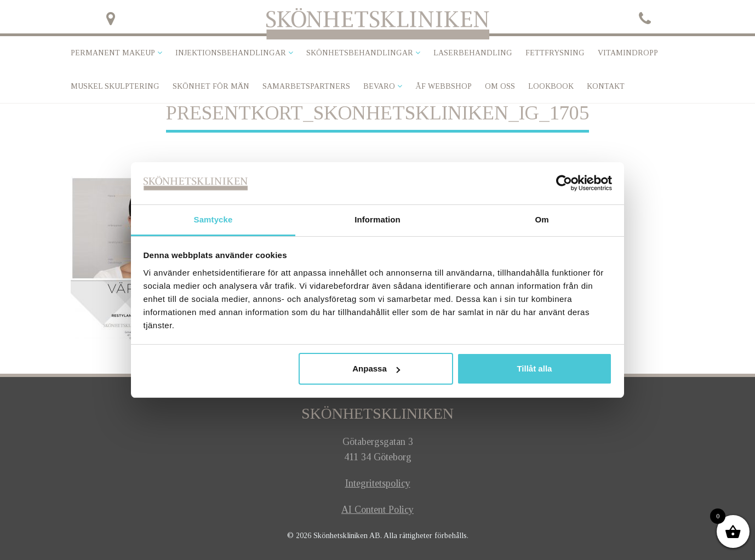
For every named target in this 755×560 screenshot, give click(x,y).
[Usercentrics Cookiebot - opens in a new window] (564, 183)
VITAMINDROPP (628, 53)
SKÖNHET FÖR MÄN (211, 86)
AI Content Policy (377, 510)
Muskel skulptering (115, 86)
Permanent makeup (113, 53)
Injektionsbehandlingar (231, 53)
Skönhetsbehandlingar (360, 53)
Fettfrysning (555, 53)
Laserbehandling (473, 53)
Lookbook (551, 86)
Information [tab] (377, 219)
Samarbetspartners (306, 86)
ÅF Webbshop (444, 86)
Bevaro (379, 86)
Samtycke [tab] (213, 219)
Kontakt (606, 86)
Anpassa (376, 368)
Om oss (500, 86)
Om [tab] (542, 219)
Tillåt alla (534, 368)
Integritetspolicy (378, 483)
